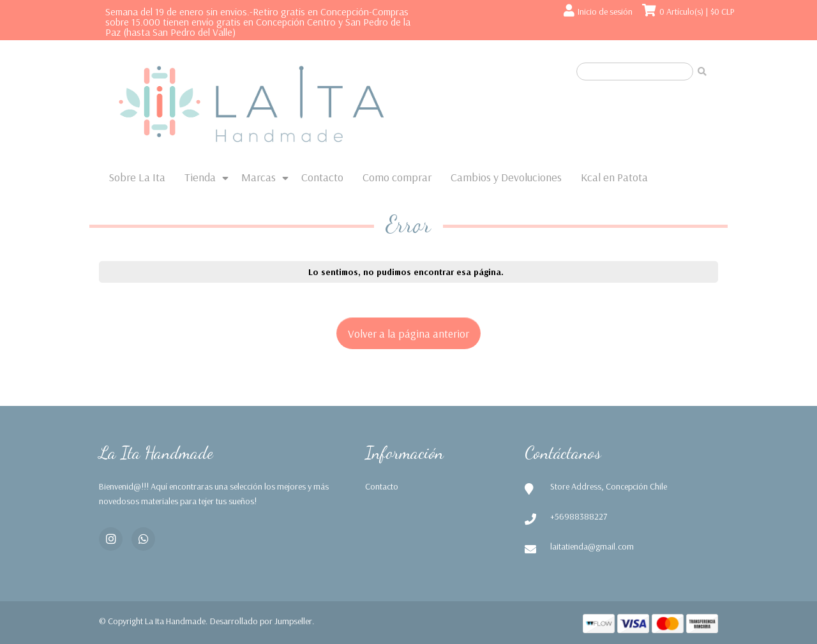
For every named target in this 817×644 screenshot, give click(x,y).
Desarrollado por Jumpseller (261, 621)
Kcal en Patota (614, 177)
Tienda (200, 177)
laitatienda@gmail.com (592, 546)
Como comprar (397, 177)
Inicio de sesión (605, 11)
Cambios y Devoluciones (506, 177)
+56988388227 (579, 516)
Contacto (322, 177)
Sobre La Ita (137, 177)
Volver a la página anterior (408, 333)
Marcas (259, 177)
